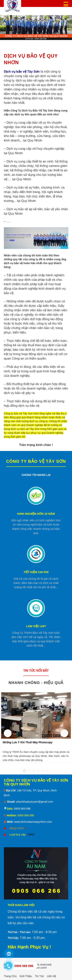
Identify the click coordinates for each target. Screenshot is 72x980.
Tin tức (39, 976)
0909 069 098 (22, 809)
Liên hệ (51, 976)
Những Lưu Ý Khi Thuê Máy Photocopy (28, 742)
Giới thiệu (26, 976)
